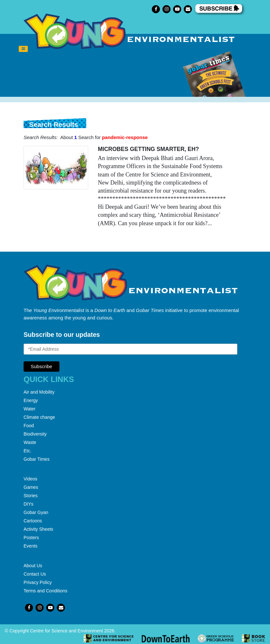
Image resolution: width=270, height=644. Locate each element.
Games (31, 487)
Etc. (27, 451)
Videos (31, 479)
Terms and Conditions (45, 591)
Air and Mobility (39, 392)
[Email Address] (130, 349)
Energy (31, 400)
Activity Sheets (38, 529)
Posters (31, 538)
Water (30, 409)
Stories (31, 496)
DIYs (28, 504)
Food (29, 426)
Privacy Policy (38, 582)
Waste (30, 442)
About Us (33, 566)
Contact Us (35, 574)
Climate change (39, 417)
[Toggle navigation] (23, 49)
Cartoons (33, 521)
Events (31, 546)
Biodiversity (35, 434)
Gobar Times (36, 459)
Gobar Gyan (36, 512)
